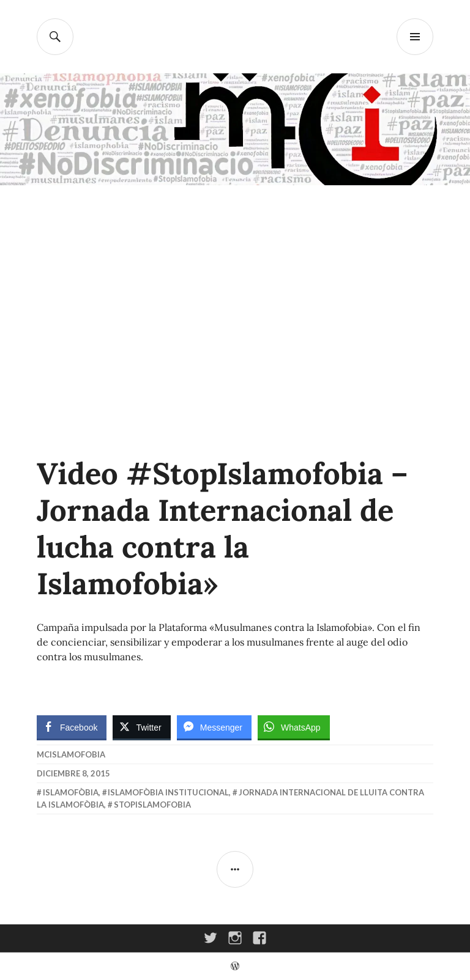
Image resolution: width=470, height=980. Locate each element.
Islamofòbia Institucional (168, 792)
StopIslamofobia (152, 805)
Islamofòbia (71, 792)
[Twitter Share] (141, 727)
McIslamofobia (71, 754)
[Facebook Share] (72, 727)
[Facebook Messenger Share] (214, 727)
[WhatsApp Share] (294, 727)
